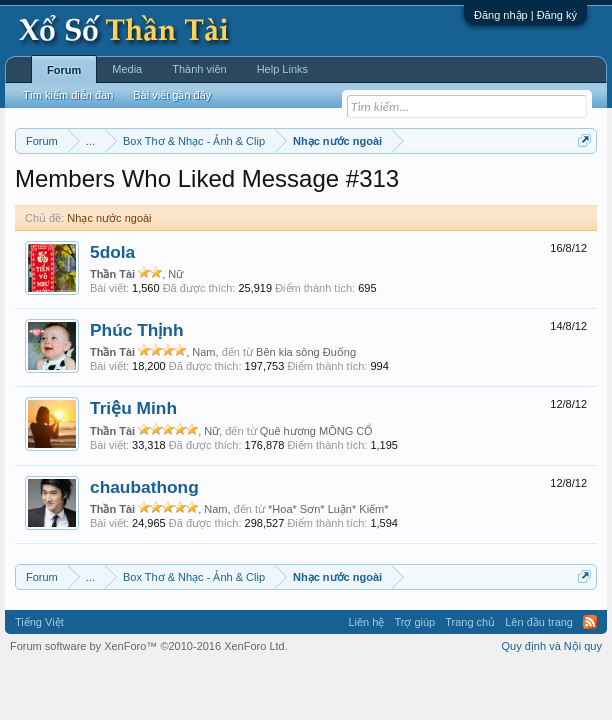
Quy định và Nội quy (552, 646)
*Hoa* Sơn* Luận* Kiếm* (328, 509)
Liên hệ (366, 622)
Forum (64, 70)
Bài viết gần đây (172, 95)
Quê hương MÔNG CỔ (316, 431)
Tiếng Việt (39, 622)
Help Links (282, 69)
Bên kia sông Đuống (306, 352)
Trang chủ (470, 622)
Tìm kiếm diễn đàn (68, 95)
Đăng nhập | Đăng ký (525, 15)
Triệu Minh (133, 408)
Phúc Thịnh (137, 330)
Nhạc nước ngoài (109, 218)
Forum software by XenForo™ (149, 646)
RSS (590, 622)
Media (127, 69)
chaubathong (144, 487)
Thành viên (199, 69)
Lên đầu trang (539, 622)
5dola (112, 252)
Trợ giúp (414, 622)
